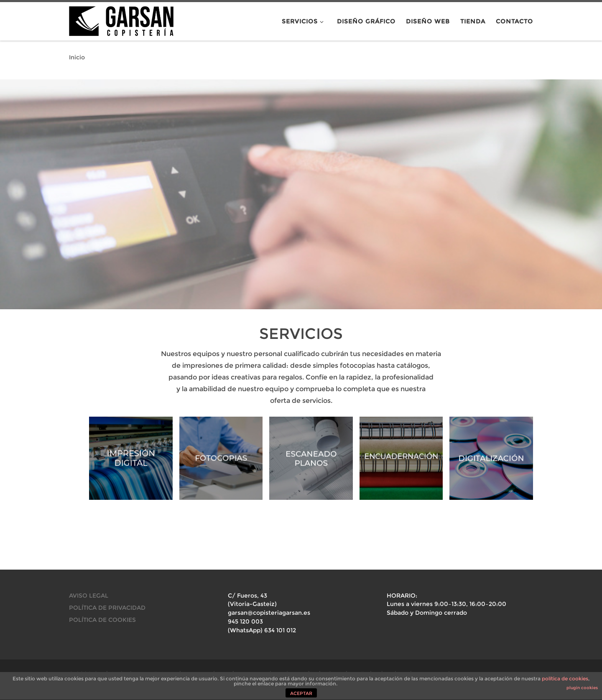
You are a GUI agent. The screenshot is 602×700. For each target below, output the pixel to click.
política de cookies (565, 678)
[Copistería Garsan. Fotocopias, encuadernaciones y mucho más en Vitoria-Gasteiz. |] (121, 20)
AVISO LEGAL (89, 596)
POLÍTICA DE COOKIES (102, 620)
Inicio (77, 57)
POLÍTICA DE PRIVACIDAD (107, 608)
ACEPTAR (301, 693)
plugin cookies (582, 688)
